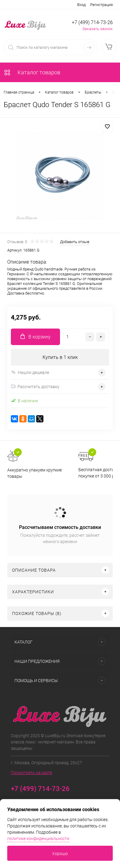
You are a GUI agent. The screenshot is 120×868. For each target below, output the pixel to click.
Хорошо (60, 854)
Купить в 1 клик (60, 357)
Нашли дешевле (30, 372)
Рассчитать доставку (35, 387)
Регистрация (101, 5)
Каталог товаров (32, 72)
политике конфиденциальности (38, 839)
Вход (81, 5)
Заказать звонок (98, 29)
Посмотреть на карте (32, 773)
